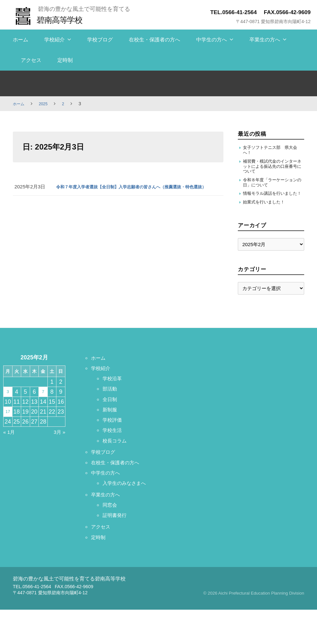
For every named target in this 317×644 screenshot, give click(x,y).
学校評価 (114, 434)
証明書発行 (117, 550)
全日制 (111, 413)
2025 (46, 104)
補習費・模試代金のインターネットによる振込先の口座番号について (272, 169)
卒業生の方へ (265, 40)
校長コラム (117, 454)
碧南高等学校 (63, 19)
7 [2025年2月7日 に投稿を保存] (43, 406)
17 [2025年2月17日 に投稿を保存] (8, 425)
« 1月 (10, 446)
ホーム (21, 40)
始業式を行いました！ (267, 215)
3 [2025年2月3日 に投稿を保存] (8, 406)
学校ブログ (100, 40)
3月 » (58, 446)
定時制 (65, 60)
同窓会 (111, 539)
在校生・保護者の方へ (154, 40)
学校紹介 (54, 40)
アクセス (31, 60)
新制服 (111, 423)
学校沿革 (114, 392)
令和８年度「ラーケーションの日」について (272, 188)
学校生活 (114, 444)
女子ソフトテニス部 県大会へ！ (272, 151)
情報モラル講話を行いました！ (272, 203)
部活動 (111, 402)
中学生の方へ (212, 40)
